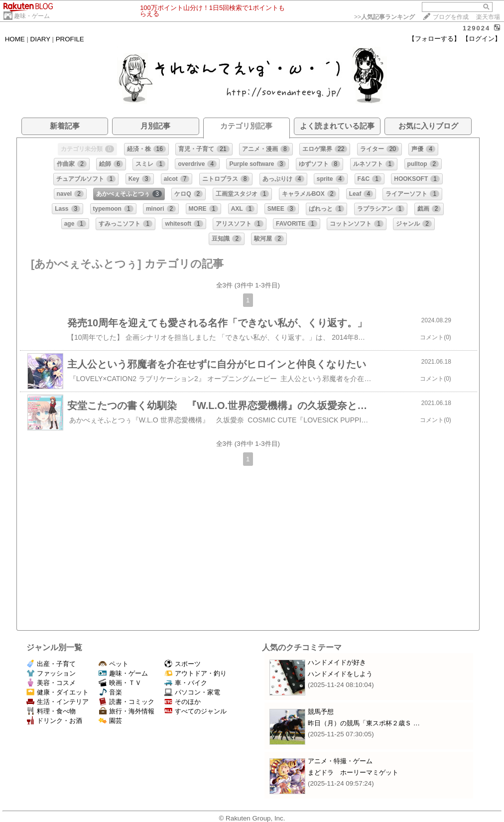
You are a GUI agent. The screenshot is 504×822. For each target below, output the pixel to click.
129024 (476, 28)
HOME (15, 39)
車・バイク (186, 683)
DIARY (40, 39)
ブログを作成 (451, 17)
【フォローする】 (434, 39)
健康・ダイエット (58, 692)
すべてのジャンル (195, 711)
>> (384, 17)
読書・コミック (126, 702)
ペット (114, 664)
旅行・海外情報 (126, 711)
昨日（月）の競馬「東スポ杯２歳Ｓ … (364, 723)
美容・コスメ (51, 683)
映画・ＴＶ (120, 683)
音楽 (110, 692)
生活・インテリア (58, 702)
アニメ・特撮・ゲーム (340, 761)
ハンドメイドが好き (337, 662)
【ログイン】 (482, 39)
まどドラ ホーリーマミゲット (353, 772)
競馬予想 (321, 712)
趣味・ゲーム (32, 16)
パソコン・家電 (192, 692)
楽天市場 (488, 17)
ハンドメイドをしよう (340, 674)
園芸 (110, 721)
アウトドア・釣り (195, 673)
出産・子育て (51, 664)
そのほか (183, 702)
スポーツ (183, 664)
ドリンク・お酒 (54, 721)
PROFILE (70, 39)
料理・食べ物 (51, 711)
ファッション (51, 673)
